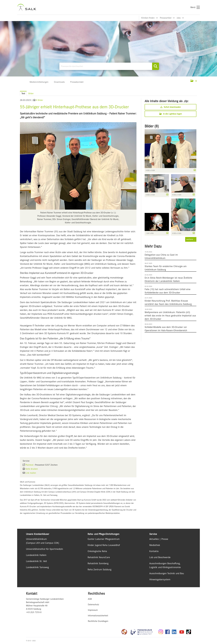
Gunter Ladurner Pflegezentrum (104, 539)
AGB (90, 599)
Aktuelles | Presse (159, 539)
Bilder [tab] (31, 94)
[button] (194, 81)
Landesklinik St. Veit (36, 561)
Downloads (59, 82)
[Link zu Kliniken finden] (149, 18)
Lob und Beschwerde (160, 557)
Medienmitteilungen (39, 82)
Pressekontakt (77, 82)
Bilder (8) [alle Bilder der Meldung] (152, 126)
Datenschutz (93, 605)
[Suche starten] (156, 66)
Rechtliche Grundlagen (98, 621)
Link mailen (31, 473)
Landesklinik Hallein (36, 555)
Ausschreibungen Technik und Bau (167, 573)
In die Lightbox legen (171, 114)
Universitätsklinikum (36, 539)
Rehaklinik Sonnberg (98, 563)
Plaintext (29, 465)
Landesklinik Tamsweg (37, 567)
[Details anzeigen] (194, 170)
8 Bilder (40, 100)
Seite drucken (32, 469)
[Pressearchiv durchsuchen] (109, 66)
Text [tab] (23, 94)
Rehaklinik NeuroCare (99, 557)
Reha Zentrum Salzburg (100, 569)
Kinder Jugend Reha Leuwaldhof (104, 545)
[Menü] (195, 7)
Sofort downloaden (170, 107)
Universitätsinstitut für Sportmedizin (44, 549)
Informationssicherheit (98, 616)
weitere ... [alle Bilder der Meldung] (191, 239)
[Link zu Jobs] (180, 18)
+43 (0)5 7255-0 (34, 612)
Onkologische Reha (97, 551)
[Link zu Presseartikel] (167, 18)
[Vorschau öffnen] (78, 166)
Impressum (93, 610)
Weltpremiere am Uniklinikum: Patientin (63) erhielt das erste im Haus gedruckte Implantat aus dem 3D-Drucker (170, 316)
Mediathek (155, 545)
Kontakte (154, 551)
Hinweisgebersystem (160, 579)
